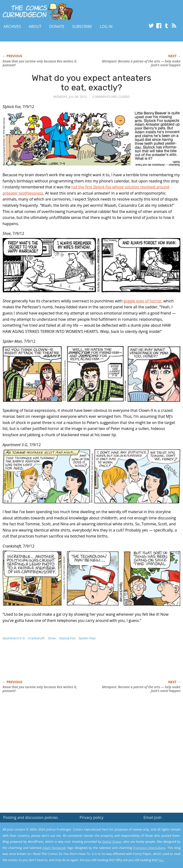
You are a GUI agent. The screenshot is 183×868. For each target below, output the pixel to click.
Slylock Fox (67, 638)
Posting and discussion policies (30, 817)
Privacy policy (91, 817)
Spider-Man (87, 638)
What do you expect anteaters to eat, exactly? (91, 83)
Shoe (52, 638)
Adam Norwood (54, 848)
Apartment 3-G (14, 638)
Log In (106, 26)
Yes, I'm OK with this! (143, 850)
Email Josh (152, 817)
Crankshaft (36, 638)
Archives (12, 26)
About (35, 26)
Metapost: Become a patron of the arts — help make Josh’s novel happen (141, 63)
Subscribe (82, 26)
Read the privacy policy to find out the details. (140, 838)
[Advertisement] (58, 665)
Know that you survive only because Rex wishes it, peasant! (40, 63)
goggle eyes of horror (142, 301)
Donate (57, 26)
